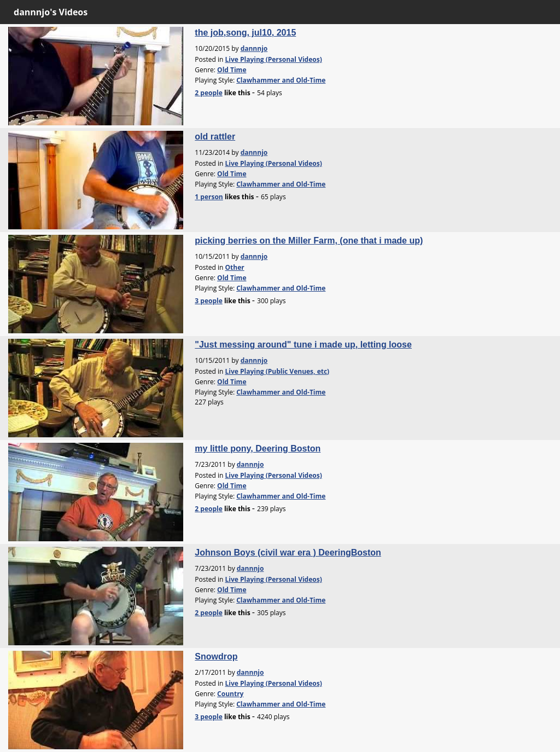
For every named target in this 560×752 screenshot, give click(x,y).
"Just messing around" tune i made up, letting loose (303, 345)
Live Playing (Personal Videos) (273, 59)
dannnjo (254, 48)
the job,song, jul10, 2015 (245, 33)
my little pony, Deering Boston (258, 449)
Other (234, 267)
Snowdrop (216, 656)
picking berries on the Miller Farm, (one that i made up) (309, 241)
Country (230, 694)
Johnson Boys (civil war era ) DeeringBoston (288, 553)
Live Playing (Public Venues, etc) (277, 371)
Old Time (232, 70)
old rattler (215, 137)
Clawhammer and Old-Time (281, 80)
